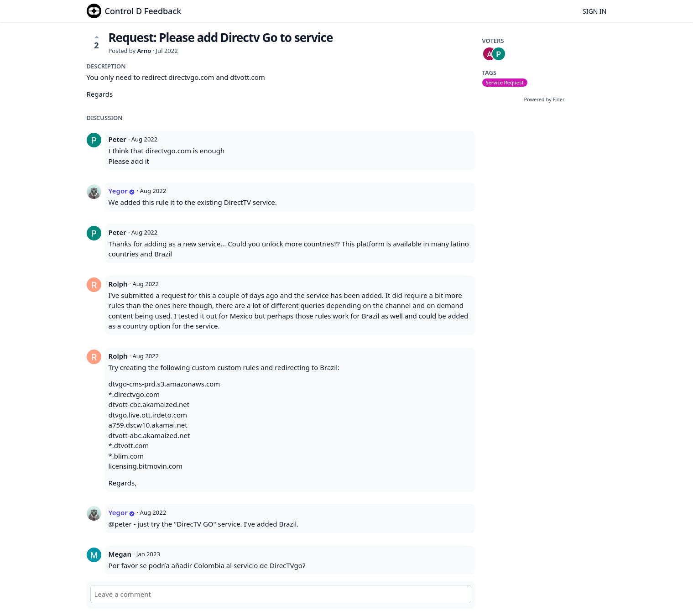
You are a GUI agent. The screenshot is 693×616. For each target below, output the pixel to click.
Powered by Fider (544, 99)
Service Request (505, 82)
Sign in (594, 11)
